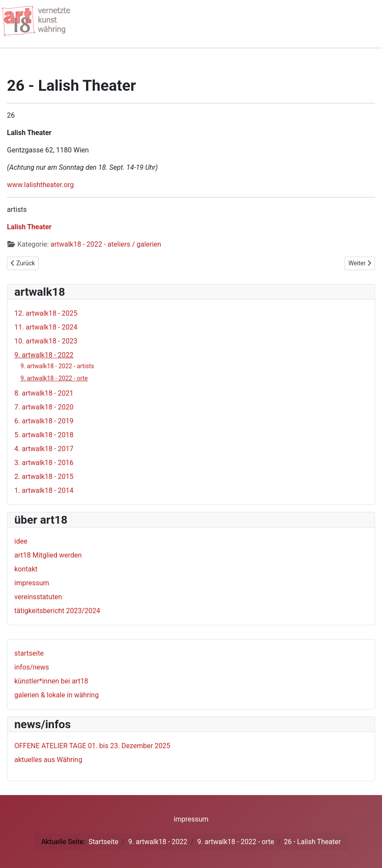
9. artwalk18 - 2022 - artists (57, 366)
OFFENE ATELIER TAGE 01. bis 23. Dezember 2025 (92, 746)
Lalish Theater (29, 227)
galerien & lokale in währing (56, 695)
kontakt (26, 569)
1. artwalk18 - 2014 (44, 490)
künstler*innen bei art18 (51, 681)
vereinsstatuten (38, 597)
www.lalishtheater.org (40, 185)
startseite (29, 653)
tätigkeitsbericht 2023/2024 (57, 611)
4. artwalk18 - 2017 (44, 449)
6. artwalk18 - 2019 (44, 421)
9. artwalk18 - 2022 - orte (54, 378)
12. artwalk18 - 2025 (46, 313)
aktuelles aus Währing (48, 760)
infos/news (32, 667)
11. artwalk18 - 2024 (46, 327)
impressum (32, 583)
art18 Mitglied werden (48, 555)
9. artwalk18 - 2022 (44, 355)
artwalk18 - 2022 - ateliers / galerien (106, 244)
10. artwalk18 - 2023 (46, 341)
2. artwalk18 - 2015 (44, 477)
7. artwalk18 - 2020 (44, 407)
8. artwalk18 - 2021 (44, 393)
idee (21, 541)
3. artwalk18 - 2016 (44, 463)
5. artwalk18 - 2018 (44, 435)
